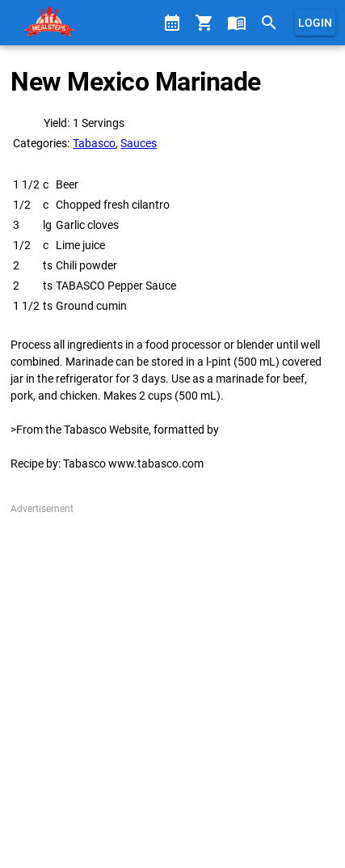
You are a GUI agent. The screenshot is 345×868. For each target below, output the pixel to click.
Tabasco (94, 143)
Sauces (139, 143)
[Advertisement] (172, 689)
